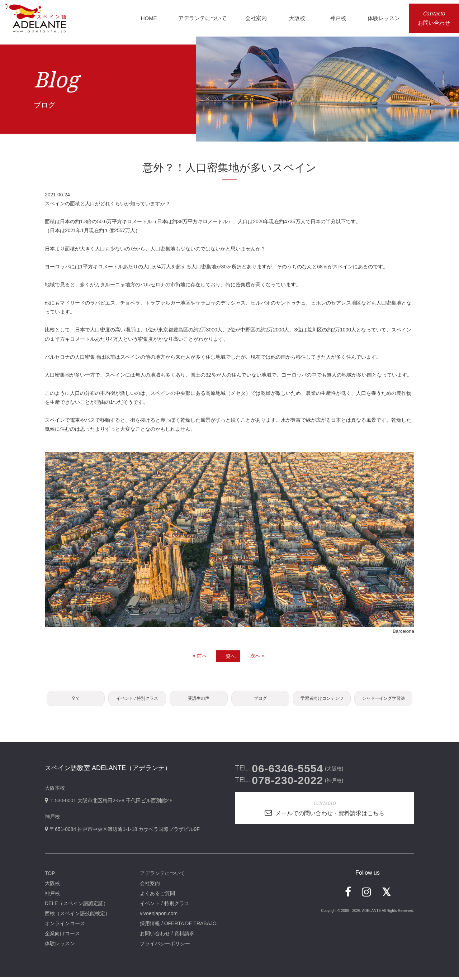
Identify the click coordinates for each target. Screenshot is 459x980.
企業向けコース (62, 936)
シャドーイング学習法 (383, 700)
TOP (50, 876)
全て (76, 700)
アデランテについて (162, 876)
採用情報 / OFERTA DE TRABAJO (178, 926)
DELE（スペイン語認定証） (77, 906)
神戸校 (52, 896)
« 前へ (200, 656)
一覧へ (228, 656)
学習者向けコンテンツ (322, 700)
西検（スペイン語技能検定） (77, 916)
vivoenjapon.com (159, 916)
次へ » (257, 656)
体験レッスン (60, 946)
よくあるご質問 (157, 896)
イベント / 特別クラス (137, 700)
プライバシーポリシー (165, 946)
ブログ (260, 700)
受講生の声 (199, 700)
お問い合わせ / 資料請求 (167, 936)
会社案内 (150, 886)
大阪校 (52, 886)
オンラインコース (65, 926)
